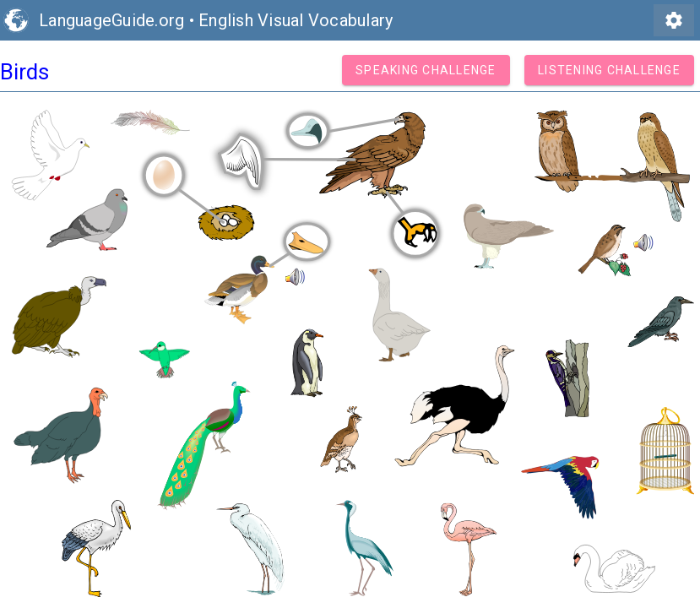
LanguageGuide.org (111, 20)
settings (674, 20)
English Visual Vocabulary (296, 20)
